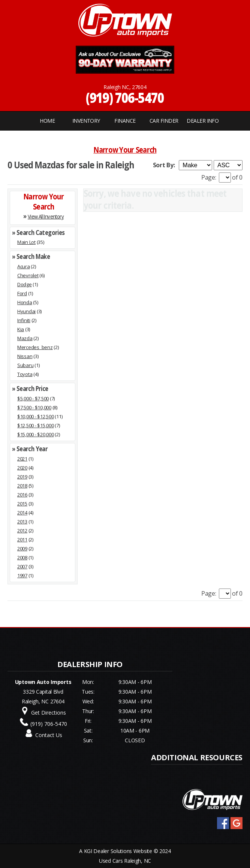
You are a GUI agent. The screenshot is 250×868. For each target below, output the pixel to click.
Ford (22, 293)
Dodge (25, 284)
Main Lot (26, 242)
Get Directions (49, 713)
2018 (22, 486)
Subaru (25, 365)
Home (47, 121)
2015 (22, 504)
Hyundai (26, 311)
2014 (22, 513)
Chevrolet (28, 275)
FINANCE (125, 121)
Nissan (25, 356)
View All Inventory (46, 216)
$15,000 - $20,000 (36, 434)
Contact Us (49, 735)
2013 (22, 522)
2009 (22, 548)
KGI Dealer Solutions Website (118, 851)
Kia (21, 329)
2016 (22, 495)
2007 (22, 566)
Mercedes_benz (35, 347)
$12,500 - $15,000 (36, 425)
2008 (22, 557)
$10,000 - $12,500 (36, 416)
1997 (22, 575)
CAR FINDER (164, 121)
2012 (22, 531)
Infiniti (24, 320)
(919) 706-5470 (125, 97)
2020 (22, 468)
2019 (22, 477)
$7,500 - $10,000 (34, 407)
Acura (24, 266)
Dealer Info (203, 121)
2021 (22, 459)
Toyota (25, 374)
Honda (25, 302)
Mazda (25, 338)
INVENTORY (86, 121)
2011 (22, 540)
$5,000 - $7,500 (33, 398)
